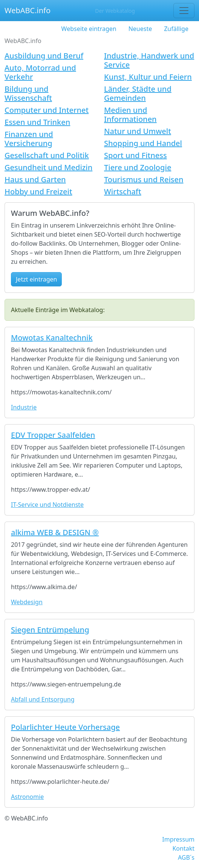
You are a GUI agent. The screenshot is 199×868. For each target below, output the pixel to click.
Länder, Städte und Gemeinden (138, 93)
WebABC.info (28, 10)
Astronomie (27, 797)
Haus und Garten (35, 179)
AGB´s (186, 857)
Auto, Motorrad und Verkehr (40, 72)
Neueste (140, 29)
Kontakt (183, 848)
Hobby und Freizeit (38, 192)
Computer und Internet (47, 110)
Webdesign (27, 602)
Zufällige (176, 29)
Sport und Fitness (135, 155)
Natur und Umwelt (138, 131)
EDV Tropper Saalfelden (53, 435)
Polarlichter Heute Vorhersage (65, 727)
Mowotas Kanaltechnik (52, 338)
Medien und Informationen (130, 115)
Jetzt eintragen (36, 279)
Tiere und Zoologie (138, 167)
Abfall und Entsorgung (43, 699)
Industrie (24, 407)
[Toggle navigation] (184, 11)
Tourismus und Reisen (144, 179)
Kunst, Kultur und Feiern (148, 77)
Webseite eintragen (89, 29)
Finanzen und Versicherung (29, 139)
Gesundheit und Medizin (48, 167)
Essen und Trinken (37, 122)
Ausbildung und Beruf (44, 56)
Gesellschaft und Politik (47, 155)
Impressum (178, 839)
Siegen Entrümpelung (50, 630)
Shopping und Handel (143, 143)
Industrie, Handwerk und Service (149, 60)
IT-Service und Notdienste (47, 505)
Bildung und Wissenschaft (28, 93)
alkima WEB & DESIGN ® (55, 532)
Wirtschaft (123, 192)
